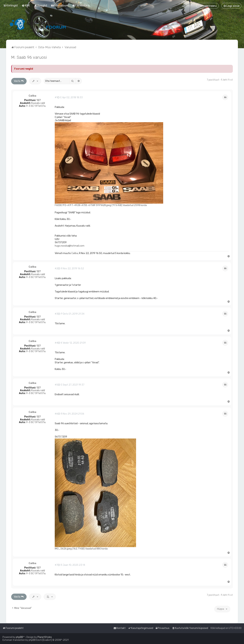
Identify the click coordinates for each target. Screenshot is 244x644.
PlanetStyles (45, 637)
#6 (56, 414)
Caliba (32, 96)
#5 (56, 385)
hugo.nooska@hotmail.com (70, 246)
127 (39, 100)
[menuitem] (26, 5)
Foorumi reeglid (24, 69)
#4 (56, 343)
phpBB (19, 637)
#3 (56, 314)
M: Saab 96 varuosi (29, 57)
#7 (56, 565)
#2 (56, 269)
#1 (56, 98)
